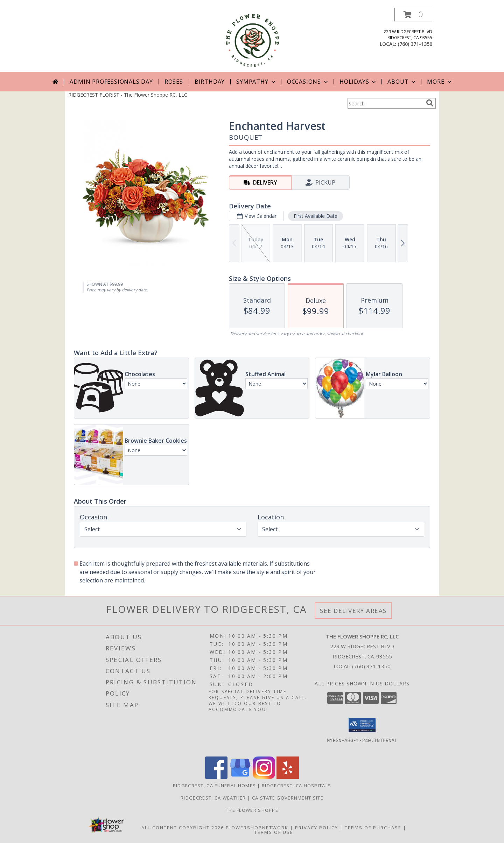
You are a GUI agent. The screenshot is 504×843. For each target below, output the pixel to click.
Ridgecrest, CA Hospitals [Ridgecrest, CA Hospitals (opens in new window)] (296, 786)
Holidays (358, 82)
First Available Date (316, 216)
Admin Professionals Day (111, 82)
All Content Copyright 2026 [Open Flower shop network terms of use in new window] (183, 828)
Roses (174, 82)
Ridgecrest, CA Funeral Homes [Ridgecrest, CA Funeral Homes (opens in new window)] (214, 786)
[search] (430, 103)
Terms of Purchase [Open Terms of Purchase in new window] (373, 828)
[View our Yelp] (288, 777)
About (402, 82)
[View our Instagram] (264, 777)
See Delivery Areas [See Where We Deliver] (353, 611)
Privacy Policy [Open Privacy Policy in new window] (317, 828)
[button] (413, 15)
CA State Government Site (288, 798)
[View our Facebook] (216, 777)
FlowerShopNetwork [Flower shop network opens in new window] (257, 828)
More (440, 82)
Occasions (308, 82)
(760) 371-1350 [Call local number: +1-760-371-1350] (415, 44)
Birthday (210, 82)
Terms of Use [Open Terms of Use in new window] (274, 832)
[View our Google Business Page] (240, 777)
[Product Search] (385, 103)
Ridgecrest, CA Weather (213, 798)
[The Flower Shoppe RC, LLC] (252, 40)
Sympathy (256, 82)
